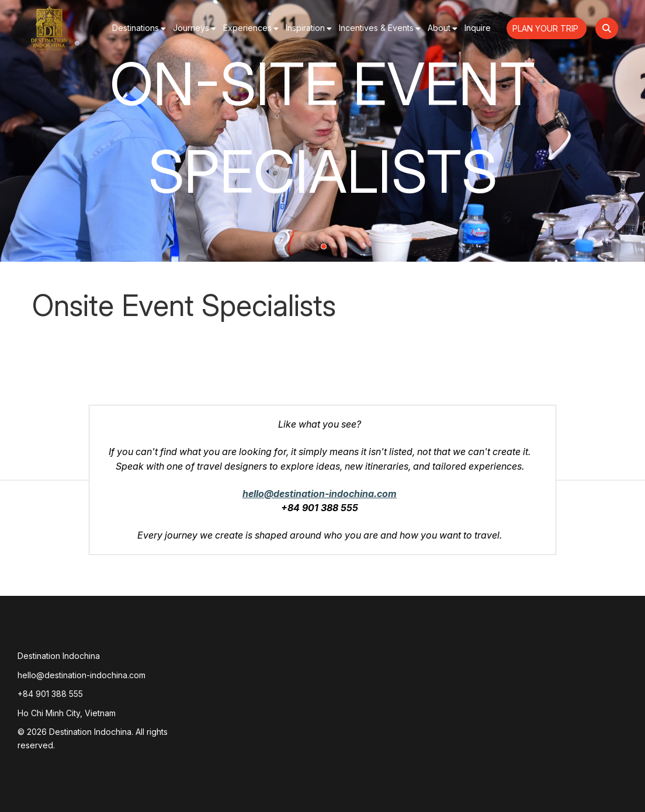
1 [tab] (324, 247)
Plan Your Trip (547, 28)
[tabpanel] (322, 131)
